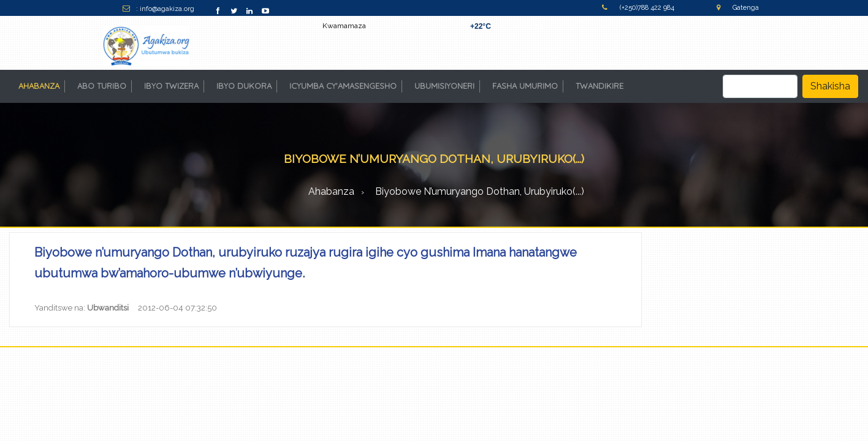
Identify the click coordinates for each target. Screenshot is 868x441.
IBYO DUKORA (244, 86)
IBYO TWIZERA (171, 86)
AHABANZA (42, 85)
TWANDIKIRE (600, 86)
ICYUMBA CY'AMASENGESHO (343, 86)
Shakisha (830, 86)
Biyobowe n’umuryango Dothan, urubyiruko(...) (480, 191)
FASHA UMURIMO (525, 86)
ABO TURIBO (102, 86)
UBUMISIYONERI (444, 86)
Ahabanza (331, 191)
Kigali (538, 26)
